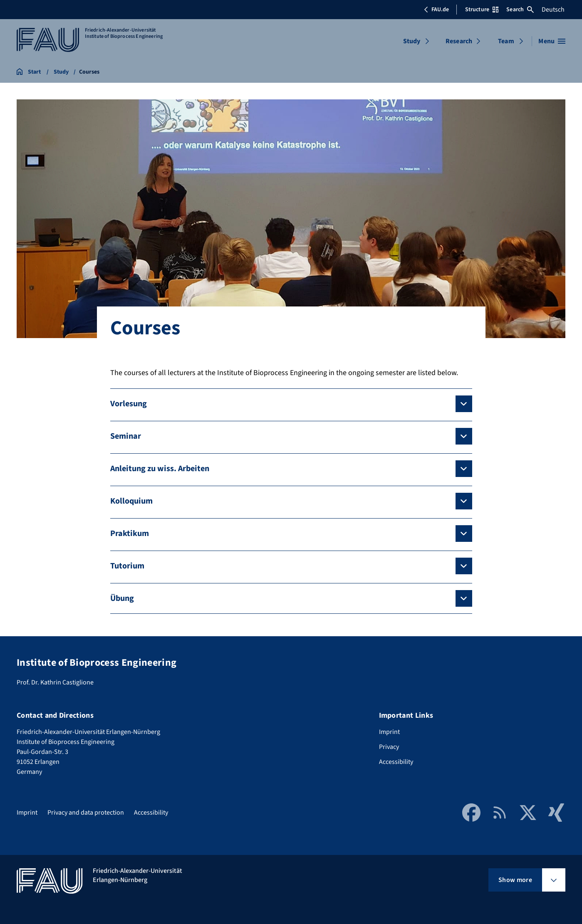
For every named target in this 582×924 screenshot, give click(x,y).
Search (520, 10)
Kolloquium (131, 501)
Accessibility (396, 762)
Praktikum (130, 534)
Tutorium (127, 566)
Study (412, 41)
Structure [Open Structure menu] (482, 10)
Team (506, 41)
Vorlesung (129, 404)
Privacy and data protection (86, 813)
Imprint (389, 732)
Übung (122, 598)
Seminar (126, 436)
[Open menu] (552, 41)
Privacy (389, 747)
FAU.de (436, 10)
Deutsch (553, 10)
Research (459, 41)
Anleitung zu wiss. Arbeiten (160, 469)
